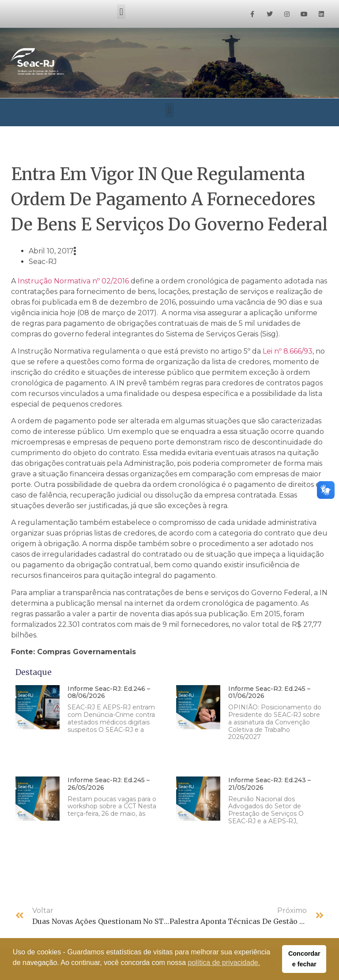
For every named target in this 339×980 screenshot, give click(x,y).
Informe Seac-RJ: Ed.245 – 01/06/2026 (269, 692)
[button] (121, 12)
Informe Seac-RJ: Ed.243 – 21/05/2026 (269, 784)
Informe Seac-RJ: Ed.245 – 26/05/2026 (109, 784)
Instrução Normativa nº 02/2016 (73, 281)
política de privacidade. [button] (224, 963)
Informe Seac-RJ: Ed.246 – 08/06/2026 (109, 692)
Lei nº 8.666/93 (288, 351)
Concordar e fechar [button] (304, 959)
